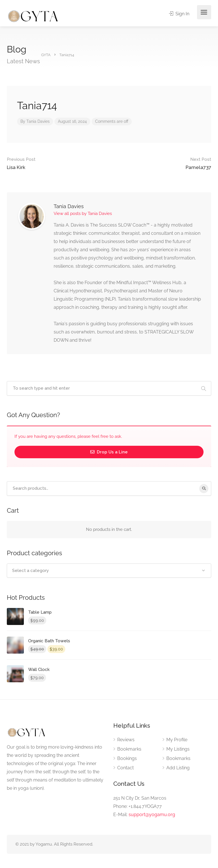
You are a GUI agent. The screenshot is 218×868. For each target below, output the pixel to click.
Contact (125, 768)
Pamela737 (198, 163)
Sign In (179, 14)
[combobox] (109, 571)
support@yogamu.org (152, 815)
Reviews (126, 740)
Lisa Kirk (21, 163)
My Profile (177, 740)
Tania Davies (38, 121)
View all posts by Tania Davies (83, 214)
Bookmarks (129, 749)
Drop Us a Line (109, 452)
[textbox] (109, 571)
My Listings (178, 749)
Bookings (127, 758)
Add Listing (178, 768)
